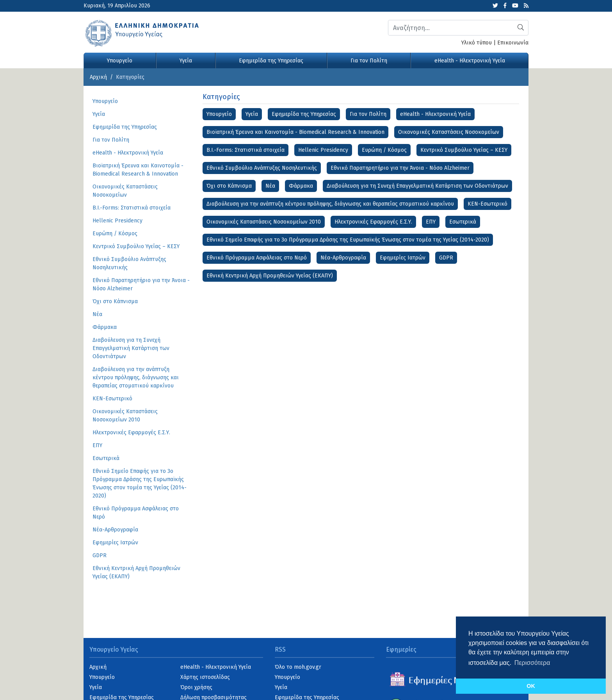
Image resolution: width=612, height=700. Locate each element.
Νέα (270, 186)
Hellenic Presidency (323, 150)
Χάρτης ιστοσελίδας (205, 677)
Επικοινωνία (513, 43)
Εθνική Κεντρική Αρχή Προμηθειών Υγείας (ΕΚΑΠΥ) (270, 276)
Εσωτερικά (463, 222)
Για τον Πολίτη (369, 61)
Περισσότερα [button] (532, 663)
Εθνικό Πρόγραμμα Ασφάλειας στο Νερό (257, 258)
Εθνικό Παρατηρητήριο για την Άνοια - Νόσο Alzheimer (400, 168)
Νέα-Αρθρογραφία (343, 258)
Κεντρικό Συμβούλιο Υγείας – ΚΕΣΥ (464, 150)
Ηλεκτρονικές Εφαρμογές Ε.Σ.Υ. (373, 222)
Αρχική (98, 77)
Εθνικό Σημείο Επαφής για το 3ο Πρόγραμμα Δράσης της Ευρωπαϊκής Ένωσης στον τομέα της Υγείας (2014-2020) (348, 240)
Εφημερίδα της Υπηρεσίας (271, 61)
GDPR (446, 258)
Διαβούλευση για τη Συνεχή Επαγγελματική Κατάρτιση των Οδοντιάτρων (417, 186)
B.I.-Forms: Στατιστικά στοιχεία (246, 150)
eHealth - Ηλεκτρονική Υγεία (470, 61)
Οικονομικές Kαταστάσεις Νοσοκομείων (449, 132)
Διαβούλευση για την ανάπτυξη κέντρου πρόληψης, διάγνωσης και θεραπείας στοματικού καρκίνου (330, 204)
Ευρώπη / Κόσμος (384, 150)
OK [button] (531, 686)
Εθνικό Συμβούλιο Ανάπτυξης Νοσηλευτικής (262, 168)
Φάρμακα (301, 186)
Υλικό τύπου (477, 43)
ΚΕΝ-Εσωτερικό (487, 204)
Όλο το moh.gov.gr (298, 667)
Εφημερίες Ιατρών (403, 258)
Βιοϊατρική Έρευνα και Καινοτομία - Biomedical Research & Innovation (295, 132)
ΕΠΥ (431, 222)
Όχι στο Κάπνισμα (229, 186)
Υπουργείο (120, 61)
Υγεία (186, 61)
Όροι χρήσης (196, 687)
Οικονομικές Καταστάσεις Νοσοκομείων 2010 (264, 222)
